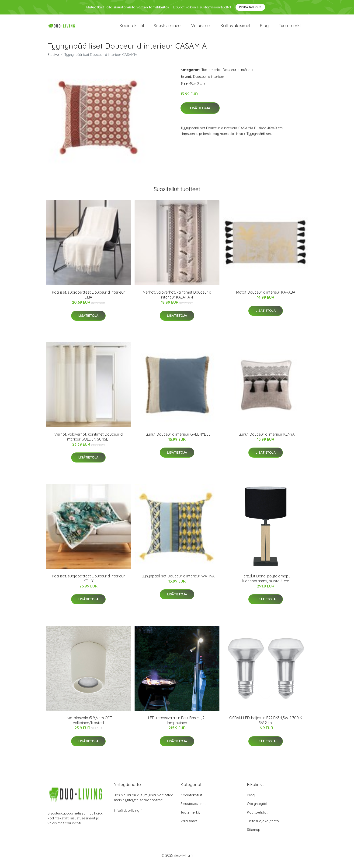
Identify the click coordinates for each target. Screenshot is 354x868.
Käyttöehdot (257, 817)
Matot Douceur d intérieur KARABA (266, 297)
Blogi (265, 28)
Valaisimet (201, 28)
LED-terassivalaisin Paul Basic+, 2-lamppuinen (177, 725)
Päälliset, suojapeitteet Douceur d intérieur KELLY (88, 583)
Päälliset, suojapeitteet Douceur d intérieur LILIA (88, 299)
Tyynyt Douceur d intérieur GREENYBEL (177, 439)
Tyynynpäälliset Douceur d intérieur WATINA (177, 581)
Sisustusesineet (168, 28)
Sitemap (254, 834)
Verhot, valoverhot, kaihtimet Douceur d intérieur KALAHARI (177, 299)
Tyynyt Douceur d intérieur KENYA (266, 439)
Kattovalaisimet (235, 28)
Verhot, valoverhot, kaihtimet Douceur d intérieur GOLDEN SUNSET (88, 441)
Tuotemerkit (290, 28)
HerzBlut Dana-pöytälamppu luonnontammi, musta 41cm (266, 583)
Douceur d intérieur (238, 74)
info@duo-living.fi (128, 815)
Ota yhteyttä (257, 808)
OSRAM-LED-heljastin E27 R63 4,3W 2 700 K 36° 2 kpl (266, 725)
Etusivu (53, 59)
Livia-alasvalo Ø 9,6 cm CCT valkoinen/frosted (88, 725)
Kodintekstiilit (132, 28)
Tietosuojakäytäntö (263, 826)
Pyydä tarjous (250, 7)
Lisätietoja (200, 113)
